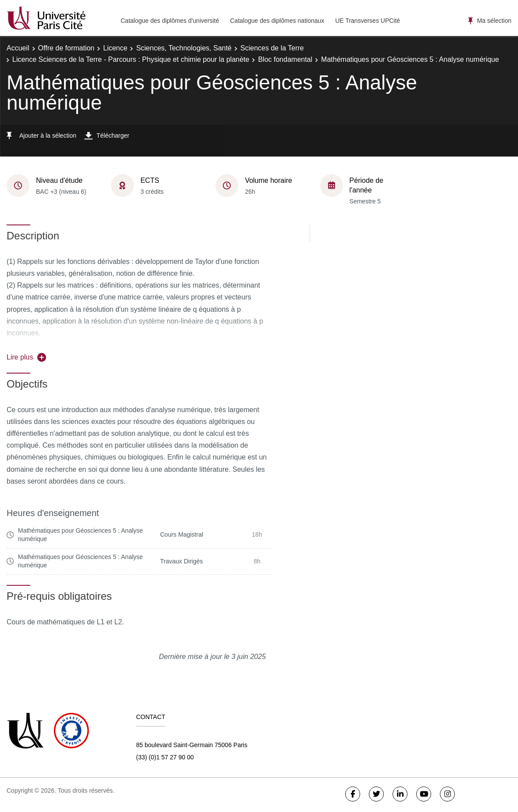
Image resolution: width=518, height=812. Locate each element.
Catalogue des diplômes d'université (170, 21)
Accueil (18, 48)
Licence (115, 48)
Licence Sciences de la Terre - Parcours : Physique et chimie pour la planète (131, 59)
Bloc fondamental (285, 59)
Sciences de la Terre (272, 48)
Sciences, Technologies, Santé (184, 48)
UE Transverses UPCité (368, 21)
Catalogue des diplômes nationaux (277, 21)
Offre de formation (66, 48)
